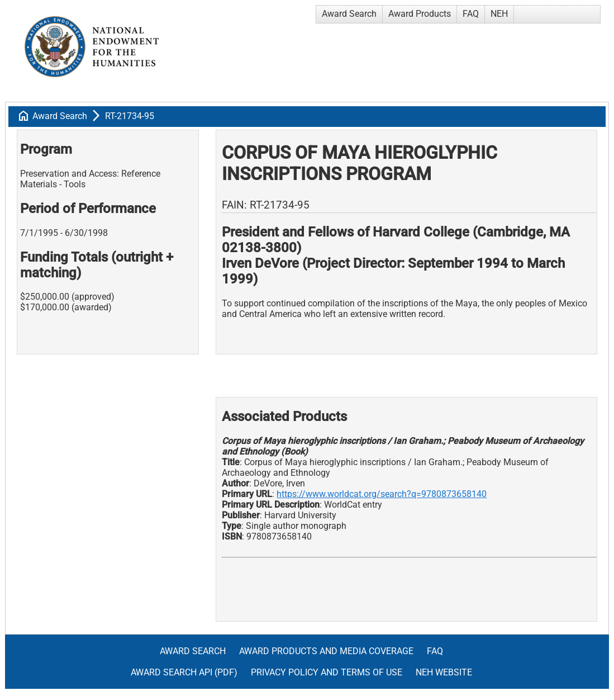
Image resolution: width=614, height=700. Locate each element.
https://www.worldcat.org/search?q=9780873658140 (382, 494)
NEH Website (444, 672)
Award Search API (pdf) (184, 672)
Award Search (349, 14)
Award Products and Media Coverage (326, 651)
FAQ (471, 14)
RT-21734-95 (130, 116)
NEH (499, 14)
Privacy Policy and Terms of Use (327, 672)
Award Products (420, 14)
